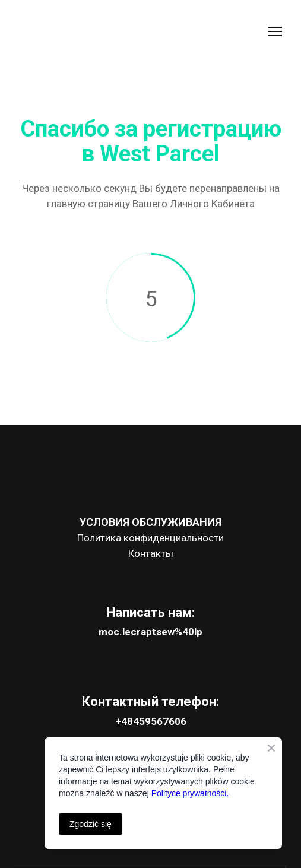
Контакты (151, 553)
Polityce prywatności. (190, 793)
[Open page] (150, 477)
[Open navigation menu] (275, 31)
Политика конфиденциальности (150, 538)
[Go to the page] (70, 32)
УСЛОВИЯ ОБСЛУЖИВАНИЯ (150, 522)
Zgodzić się (91, 824)
